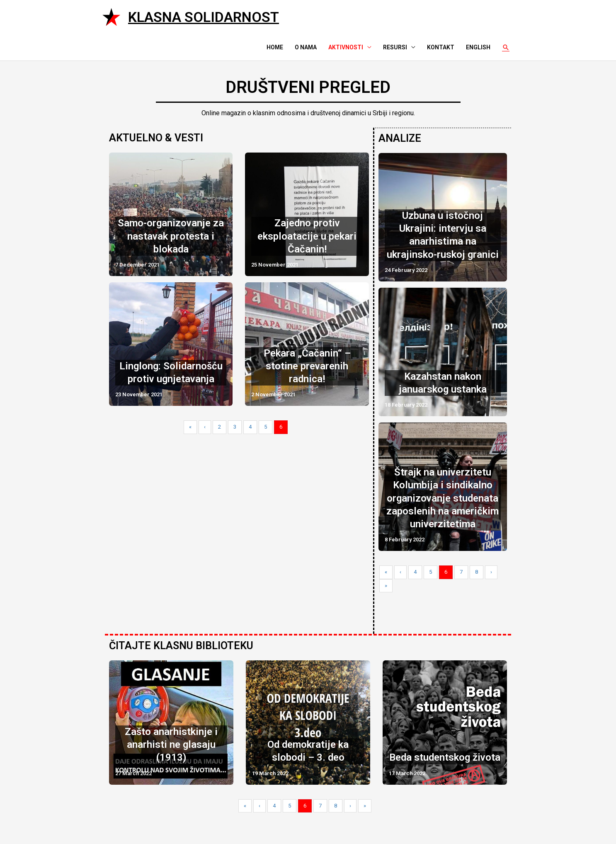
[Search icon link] (506, 47)
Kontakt (441, 47)
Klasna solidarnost (204, 17)
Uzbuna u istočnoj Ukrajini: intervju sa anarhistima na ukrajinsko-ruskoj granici (443, 234)
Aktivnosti (346, 47)
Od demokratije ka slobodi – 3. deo (308, 749)
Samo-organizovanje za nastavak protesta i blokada (171, 236)
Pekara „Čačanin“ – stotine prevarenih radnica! (307, 366)
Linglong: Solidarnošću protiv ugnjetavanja (171, 372)
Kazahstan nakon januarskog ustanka (443, 382)
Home (275, 47)
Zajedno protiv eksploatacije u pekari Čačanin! (307, 236)
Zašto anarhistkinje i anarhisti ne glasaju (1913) (171, 743)
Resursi (395, 47)
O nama (306, 47)
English (478, 47)
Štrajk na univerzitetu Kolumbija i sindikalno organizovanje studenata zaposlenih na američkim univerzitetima (443, 496)
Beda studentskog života (445, 756)
